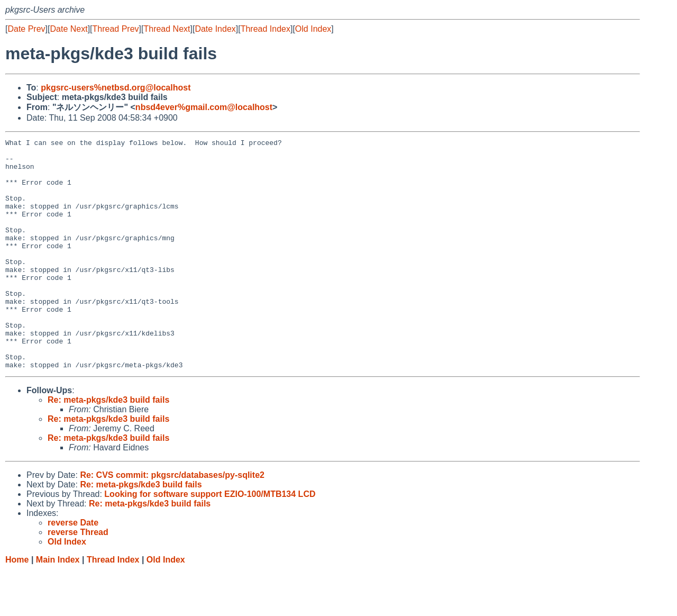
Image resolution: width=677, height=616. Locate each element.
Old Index (313, 29)
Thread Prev (116, 29)
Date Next (68, 29)
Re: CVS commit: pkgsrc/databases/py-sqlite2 (172, 521)
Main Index (58, 606)
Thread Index (266, 29)
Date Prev (26, 29)
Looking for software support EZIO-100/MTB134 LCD (210, 540)
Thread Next (167, 29)
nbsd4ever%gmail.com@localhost (204, 107)
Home (17, 606)
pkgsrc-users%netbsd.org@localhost (116, 88)
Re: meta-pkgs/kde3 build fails (108, 446)
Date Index (215, 29)
